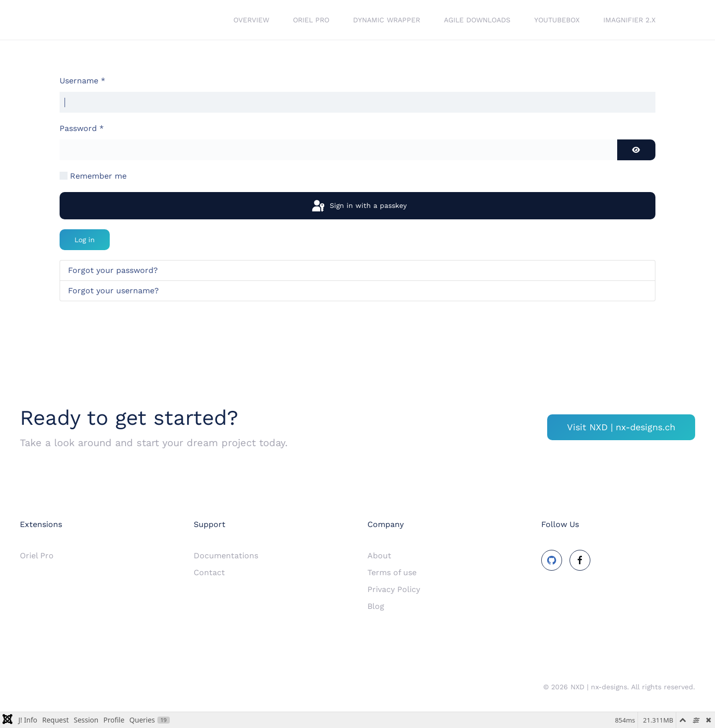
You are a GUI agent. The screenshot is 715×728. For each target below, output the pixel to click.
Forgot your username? (113, 291)
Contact (209, 572)
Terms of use (392, 572)
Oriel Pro (37, 556)
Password (82, 128)
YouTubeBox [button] (557, 20)
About (379, 556)
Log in (85, 240)
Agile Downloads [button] (477, 20)
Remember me (98, 176)
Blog (376, 606)
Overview (251, 20)
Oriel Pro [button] (311, 20)
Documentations (226, 556)
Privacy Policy (394, 589)
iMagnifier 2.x (629, 20)
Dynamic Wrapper (387, 20)
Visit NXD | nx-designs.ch (621, 427)
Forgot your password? (113, 270)
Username (82, 81)
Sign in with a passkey (358, 206)
